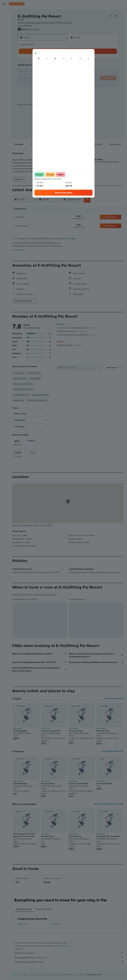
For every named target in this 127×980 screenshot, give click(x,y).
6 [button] (24, 66)
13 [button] (24, 72)
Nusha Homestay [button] (20, 784)
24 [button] (48, 78)
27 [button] (24, 84)
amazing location (20, 378)
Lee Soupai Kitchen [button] (104, 784)
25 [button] (53, 78)
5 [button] (59, 60)
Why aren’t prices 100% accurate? (69, 962)
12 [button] (59, 66)
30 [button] (42, 84)
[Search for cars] (4, 22)
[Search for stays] (4, 17)
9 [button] (42, 66)
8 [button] (36, 66)
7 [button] (30, 66)
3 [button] (48, 60)
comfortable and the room (23, 389)
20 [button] (24, 78)
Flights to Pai (23, 924)
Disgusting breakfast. (69, 345)
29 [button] (36, 84)
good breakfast (35, 378)
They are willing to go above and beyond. (76, 335)
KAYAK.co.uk (16, 975)
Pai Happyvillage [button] (20, 731)
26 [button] (59, 78)
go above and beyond (22, 395)
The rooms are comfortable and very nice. (77, 328)
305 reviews (33, 29)
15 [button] (36, 72)
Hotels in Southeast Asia (65, 975)
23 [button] (42, 78)
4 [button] (54, 60)
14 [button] (30, 72)
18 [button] (54, 72)
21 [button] (30, 78)
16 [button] (42, 72)
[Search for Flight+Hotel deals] (4, 27)
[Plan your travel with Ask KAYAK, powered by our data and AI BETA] (4, 34)
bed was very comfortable (23, 384)
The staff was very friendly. (71, 331)
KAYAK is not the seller (69, 953)
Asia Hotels (35, 975)
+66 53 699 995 (25, 26)
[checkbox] (25, 443)
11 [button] (53, 66)
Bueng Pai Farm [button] (47, 836)
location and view (34, 373)
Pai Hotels (80, 975)
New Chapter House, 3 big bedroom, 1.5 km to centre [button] (24, 835)
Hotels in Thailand (48, 975)
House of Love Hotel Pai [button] (51, 731)
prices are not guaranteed (62, 946)
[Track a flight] (4, 44)
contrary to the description (37, 400)
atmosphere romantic (41, 395)
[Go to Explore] (4, 39)
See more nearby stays (114, 698)
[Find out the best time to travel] (4, 50)
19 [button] (59, 72)
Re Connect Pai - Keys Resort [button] (108, 836)
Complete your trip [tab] (24, 909)
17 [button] (48, 72)
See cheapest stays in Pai (113, 751)
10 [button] (48, 66)
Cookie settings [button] (18, 250)
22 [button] (36, 78)
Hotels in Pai (56, 924)
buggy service (19, 400)
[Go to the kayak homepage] (17, 4)
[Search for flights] (4, 11)
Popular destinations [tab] (44, 909)
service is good (19, 373)
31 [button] (48, 84)
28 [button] (30, 84)
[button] (4, 4)
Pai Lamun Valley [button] (76, 731)
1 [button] (36, 60)
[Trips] (4, 62)
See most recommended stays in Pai (109, 804)
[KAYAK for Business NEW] (4, 55)
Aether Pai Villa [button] (103, 731)
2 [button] (42, 60)
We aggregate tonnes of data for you (69, 957)
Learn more (71, 238)
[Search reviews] (82, 367)
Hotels (26, 975)
